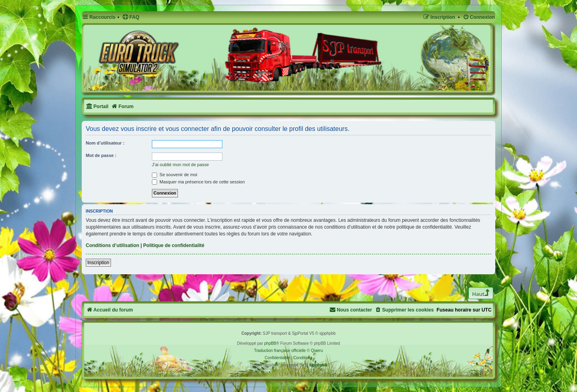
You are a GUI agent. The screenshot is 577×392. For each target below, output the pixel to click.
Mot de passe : (101, 155)
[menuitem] (131, 17)
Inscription (98, 263)
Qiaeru (317, 351)
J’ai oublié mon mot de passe (180, 165)
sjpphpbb (318, 365)
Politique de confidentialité (174, 245)
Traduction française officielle (280, 351)
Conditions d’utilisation (112, 245)
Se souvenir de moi (175, 175)
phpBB (270, 343)
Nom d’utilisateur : (105, 143)
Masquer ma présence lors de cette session (198, 182)
